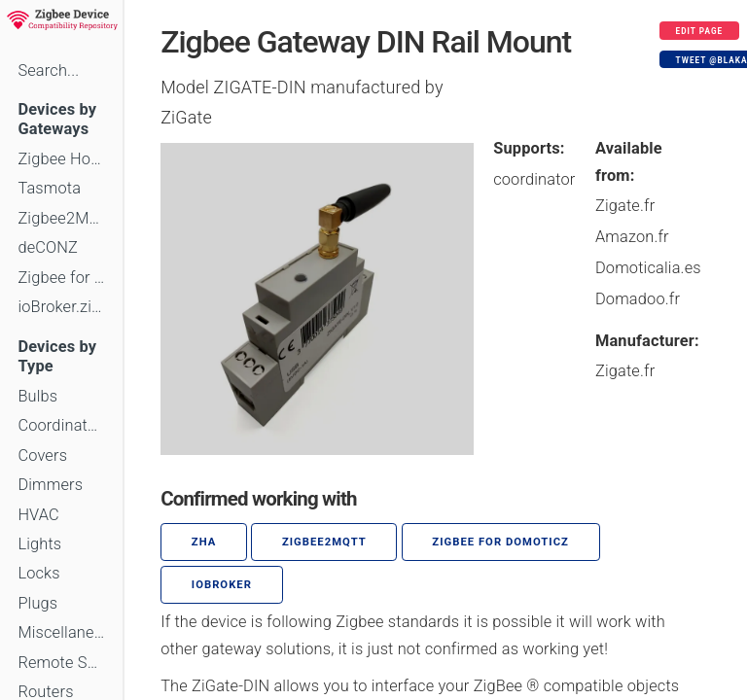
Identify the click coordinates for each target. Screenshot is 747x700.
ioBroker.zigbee (61, 307)
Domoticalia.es (648, 268)
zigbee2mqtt (324, 542)
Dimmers (50, 485)
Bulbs (37, 396)
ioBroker (222, 585)
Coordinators (61, 425)
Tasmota (49, 188)
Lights (39, 544)
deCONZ (48, 247)
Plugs (37, 603)
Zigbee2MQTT (61, 218)
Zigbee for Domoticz (61, 278)
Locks (38, 573)
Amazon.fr (632, 237)
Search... (48, 70)
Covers (42, 455)
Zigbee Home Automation (61, 159)
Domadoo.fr (638, 299)
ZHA (204, 542)
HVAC (38, 515)
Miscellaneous (61, 632)
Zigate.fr (625, 206)
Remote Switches (61, 663)
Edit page (700, 31)
